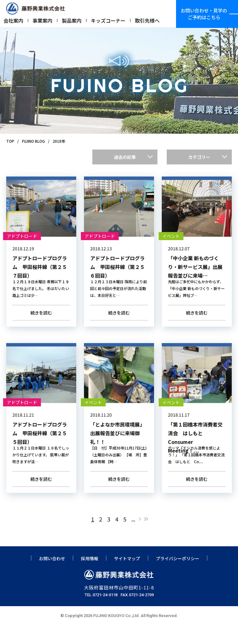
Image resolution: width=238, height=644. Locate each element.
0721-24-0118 (105, 613)
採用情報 (90, 577)
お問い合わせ (52, 577)
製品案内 (72, 20)
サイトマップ (127, 577)
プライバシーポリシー (178, 577)
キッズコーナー (108, 20)
